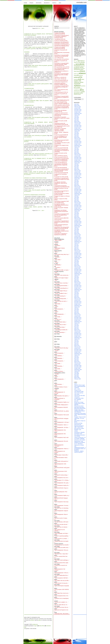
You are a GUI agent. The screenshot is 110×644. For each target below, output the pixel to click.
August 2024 (77, 131)
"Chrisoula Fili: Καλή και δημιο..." (61, 475)
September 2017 (78, 242)
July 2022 (76, 164)
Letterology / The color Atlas (79, 419)
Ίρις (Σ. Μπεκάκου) (78, 444)
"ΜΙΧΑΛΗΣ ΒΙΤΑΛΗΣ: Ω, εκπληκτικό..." (60, 399)
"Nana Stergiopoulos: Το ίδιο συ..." (62, 573)
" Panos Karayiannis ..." (59, 353)
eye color (76, 401)
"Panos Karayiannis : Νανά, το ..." (62, 425)
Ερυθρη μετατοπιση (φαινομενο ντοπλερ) (61, 225)
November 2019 (78, 207)
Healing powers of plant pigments (79, 404)
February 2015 (77, 283)
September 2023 (78, 145)
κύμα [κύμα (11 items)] (75, 75)
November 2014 (78, 287)
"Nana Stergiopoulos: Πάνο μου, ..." (61, 551)
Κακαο (57, 217)
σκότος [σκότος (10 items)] (79, 87)
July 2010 (76, 356)
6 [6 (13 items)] (74, 61)
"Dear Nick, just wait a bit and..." (61, 524)
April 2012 (77, 328)
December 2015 (78, 270)
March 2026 (77, 105)
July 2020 (76, 196)
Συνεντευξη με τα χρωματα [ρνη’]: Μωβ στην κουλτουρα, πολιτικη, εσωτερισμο (62, 170)
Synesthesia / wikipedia (79, 432)
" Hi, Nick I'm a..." (58, 319)
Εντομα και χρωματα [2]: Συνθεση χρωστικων (62, 194)
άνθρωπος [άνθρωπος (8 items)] (76, 63)
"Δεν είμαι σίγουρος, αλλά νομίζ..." (62, 522)
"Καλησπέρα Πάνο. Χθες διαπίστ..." (62, 614)
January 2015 (77, 284)
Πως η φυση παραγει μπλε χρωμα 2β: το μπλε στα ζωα (62, 101)
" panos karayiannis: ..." (59, 309)
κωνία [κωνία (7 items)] (78, 74)
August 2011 (77, 339)
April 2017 (77, 248)
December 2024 (78, 125)
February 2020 (77, 203)
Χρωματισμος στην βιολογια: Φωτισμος (60, 111)
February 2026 (77, 107)
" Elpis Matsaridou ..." (59, 358)
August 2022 (77, 163)
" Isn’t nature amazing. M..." (60, 296)
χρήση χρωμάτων (45, 84)
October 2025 (77, 112)
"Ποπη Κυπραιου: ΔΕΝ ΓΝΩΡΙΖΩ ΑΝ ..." (62, 590)
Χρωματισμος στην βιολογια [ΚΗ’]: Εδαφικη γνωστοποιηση (62, 228)
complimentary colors (79, 398)
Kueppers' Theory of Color (80, 417)
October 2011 (77, 336)
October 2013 (77, 304)
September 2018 (78, 226)
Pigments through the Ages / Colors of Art (79, 426)
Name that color (78, 425)
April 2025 (77, 120)
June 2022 (77, 165)
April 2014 (77, 296)
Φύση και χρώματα (43, 65)
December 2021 (78, 173)
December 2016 (78, 254)
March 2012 (77, 330)
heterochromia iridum (79, 406)
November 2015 (78, 271)
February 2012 (77, 331)
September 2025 (78, 113)
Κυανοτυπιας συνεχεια (61, 82)
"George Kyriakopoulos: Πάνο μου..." (61, 492)
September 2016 (78, 258)
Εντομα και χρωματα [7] (61, 92)
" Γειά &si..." (57, 351)
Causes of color (78, 390)
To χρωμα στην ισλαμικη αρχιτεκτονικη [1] (60, 48)
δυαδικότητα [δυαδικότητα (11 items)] (77, 68)
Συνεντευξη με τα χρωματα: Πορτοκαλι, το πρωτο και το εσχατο (62, 118)
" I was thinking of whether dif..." (61, 330)
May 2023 (76, 151)
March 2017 (77, 250)
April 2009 (77, 376)
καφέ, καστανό (35, 65)
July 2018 (76, 228)
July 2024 (76, 132)
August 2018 (77, 227)
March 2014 (77, 298)
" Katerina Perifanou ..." (59, 371)
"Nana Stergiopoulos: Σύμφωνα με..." (61, 511)
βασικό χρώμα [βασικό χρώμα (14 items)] (80, 67)
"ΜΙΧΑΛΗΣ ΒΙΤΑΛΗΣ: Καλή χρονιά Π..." (62, 468)
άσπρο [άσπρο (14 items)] (83, 62)
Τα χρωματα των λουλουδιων (61, 175)
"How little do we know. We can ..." (62, 607)
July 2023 (76, 148)
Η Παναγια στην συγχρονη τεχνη (61, 146)
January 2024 (77, 140)
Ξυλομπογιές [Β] (29, 88)
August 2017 (77, 243)
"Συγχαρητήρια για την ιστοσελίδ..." (62, 545)
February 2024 (77, 139)
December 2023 (78, 141)
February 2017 (77, 251)
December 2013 (78, 302)
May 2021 (76, 183)
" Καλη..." (56, 273)
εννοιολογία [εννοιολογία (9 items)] (82, 69)
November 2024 (78, 127)
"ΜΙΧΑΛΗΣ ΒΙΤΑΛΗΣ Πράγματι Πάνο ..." (61, 499)
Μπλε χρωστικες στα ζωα (61, 59)
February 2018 (77, 235)
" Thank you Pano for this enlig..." (62, 348)
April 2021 (77, 184)
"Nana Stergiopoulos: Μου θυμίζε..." (60, 434)
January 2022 (77, 172)
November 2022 (78, 159)
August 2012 (77, 323)
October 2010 (77, 352)
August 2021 (77, 179)
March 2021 (77, 185)
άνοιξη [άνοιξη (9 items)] (79, 63)
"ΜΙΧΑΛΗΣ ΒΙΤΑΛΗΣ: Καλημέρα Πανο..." (61, 419)
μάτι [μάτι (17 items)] (78, 75)
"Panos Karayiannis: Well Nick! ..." (62, 578)
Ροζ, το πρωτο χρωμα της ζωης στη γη (61, 90)
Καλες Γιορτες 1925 (60, 79)
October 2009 (77, 368)
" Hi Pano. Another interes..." (61, 322)
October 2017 (77, 240)
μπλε (33, 135)
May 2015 (76, 279)
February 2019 (77, 219)
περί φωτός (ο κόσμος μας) (79, 446)
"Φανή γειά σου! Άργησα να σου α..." (61, 610)
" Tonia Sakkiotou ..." (59, 356)
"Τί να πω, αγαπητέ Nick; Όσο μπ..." (61, 557)
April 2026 (77, 104)
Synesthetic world (78, 434)
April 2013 (77, 312)
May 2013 (76, 311)
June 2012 (77, 326)
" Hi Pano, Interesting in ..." (60, 332)
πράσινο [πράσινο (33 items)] (77, 86)
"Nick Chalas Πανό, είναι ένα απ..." (62, 593)
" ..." (55, 338)
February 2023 (77, 155)
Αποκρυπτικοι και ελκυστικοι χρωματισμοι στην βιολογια (62, 186)
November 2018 (78, 223)
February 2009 (77, 379)
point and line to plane (79, 428)
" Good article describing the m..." (62, 288)
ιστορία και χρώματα (38, 172)
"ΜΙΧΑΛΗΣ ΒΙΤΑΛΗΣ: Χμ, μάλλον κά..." (62, 412)
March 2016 (77, 266)
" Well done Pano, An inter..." (61, 325)
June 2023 (77, 149)
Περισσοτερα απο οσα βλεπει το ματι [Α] (61, 115)
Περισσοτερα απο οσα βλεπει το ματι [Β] (61, 72)
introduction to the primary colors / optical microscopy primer (80, 414)
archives (32, 620)
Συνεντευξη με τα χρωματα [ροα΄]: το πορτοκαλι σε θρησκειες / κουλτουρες (62, 37)
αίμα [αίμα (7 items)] (75, 64)
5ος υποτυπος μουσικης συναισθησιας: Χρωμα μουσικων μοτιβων (61, 205)
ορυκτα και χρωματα (37, 47)
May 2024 (76, 135)
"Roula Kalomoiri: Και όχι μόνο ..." (62, 583)
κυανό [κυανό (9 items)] (75, 74)
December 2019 (78, 205)
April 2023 (77, 152)
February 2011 (77, 347)
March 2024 (77, 137)
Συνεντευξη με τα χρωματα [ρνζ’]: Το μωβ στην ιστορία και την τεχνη (62, 179)
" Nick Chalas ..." (58, 364)
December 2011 (78, 334)
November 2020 (78, 191)
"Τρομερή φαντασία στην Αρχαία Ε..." (61, 542)
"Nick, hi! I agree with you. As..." (61, 605)
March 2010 (77, 362)
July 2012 (76, 324)
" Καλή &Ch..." (57, 257)
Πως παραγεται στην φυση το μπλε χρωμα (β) (62, 127)
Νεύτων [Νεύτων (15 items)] (82, 61)
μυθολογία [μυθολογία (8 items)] (76, 79)
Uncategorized (32, 101)
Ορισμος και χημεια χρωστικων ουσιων (35, 178)
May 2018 (76, 231)
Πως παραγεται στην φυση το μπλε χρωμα (62, 143)
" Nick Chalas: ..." (58, 304)
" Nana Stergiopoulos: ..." (60, 314)
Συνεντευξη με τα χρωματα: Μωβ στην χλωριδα (61, 202)
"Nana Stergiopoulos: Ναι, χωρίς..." (62, 483)
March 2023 (77, 153)
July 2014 (76, 292)
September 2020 (78, 193)
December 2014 (78, 286)
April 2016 (77, 264)
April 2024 (77, 136)
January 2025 (77, 124)
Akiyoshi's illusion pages (80, 385)
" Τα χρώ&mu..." (58, 267)
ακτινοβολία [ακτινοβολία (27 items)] (80, 64)
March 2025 (77, 121)
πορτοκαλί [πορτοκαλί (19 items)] (77, 84)
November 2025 (78, 111)
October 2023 (77, 144)
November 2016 (78, 255)
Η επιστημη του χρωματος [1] (61, 94)
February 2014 (77, 299)
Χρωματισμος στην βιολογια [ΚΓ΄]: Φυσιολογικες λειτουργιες (62, 43)
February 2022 (77, 171)
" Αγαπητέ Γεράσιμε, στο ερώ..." (61, 387)
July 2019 (76, 212)
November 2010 (78, 351)
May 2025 (76, 119)
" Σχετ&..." (57, 243)
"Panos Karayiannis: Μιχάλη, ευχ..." (62, 495)
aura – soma (77, 389)
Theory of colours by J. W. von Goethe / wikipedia (80, 438)
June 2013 (77, 310)
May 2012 (76, 327)
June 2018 (77, 230)
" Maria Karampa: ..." (59, 384)
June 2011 (77, 342)
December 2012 (78, 318)
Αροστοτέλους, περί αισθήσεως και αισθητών (80, 442)
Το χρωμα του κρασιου (61, 113)
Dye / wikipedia (78, 400)
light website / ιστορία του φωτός (80, 421)
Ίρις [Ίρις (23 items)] (79, 61)
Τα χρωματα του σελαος (61, 177)
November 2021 (78, 175)
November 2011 (78, 335)
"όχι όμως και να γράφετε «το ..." (61, 602)
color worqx (77, 394)
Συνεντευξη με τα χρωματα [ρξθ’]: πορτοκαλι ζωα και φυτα (62, 56)
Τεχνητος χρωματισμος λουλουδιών (35, 195)
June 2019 (77, 213)
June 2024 (77, 133)
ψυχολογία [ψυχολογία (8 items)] (76, 94)
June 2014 (77, 294)
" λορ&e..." (57, 306)
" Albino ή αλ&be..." (58, 240)
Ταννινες (27, 52)
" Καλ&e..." (57, 262)
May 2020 (76, 199)
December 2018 (78, 222)
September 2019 (78, 209)
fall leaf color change (79, 402)
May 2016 (76, 263)
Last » (43, 28)
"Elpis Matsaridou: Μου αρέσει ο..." (62, 396)
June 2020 (77, 197)
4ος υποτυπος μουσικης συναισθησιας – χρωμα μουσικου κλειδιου (61, 231)
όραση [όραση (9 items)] (79, 94)
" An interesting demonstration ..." (62, 286)
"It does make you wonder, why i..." (62, 547)
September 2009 (78, 370)
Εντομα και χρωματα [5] (61, 148)
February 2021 (77, 187)
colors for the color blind (80, 396)
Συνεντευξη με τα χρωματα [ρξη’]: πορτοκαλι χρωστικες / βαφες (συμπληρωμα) (62, 64)
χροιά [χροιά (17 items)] (83, 92)
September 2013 (78, 306)
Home (25, 3)
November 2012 (78, 319)
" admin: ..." (57, 377)
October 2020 (77, 192)
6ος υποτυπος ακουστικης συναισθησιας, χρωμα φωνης (61, 183)
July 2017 (76, 244)
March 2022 (77, 169)
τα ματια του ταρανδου (61, 41)
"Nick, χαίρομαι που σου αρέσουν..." (60, 530)
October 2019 (77, 208)
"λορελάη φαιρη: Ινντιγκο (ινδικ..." (61, 455)
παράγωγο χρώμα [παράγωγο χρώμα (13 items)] (79, 82)
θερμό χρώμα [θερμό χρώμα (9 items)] (77, 71)
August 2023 (77, 147)
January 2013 (77, 316)
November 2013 (78, 303)
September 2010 (78, 354)
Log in (35, 626)
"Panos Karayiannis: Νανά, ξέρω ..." (61, 502)
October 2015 (77, 272)
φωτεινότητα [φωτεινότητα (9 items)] (76, 92)
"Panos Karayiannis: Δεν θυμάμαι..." (60, 452)
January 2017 (77, 252)
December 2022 (78, 157)
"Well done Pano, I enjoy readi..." (61, 554)
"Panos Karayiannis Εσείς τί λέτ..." (62, 596)
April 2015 (77, 280)
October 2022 (77, 160)
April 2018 (77, 232)
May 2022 (76, 167)
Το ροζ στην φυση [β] (61, 162)
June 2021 (77, 181)
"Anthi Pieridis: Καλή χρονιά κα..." (62, 461)
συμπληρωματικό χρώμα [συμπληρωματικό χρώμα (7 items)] (78, 88)
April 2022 (77, 168)
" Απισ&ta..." (57, 374)
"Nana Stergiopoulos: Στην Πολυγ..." (60, 431)
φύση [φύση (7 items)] (80, 92)
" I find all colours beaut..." (60, 327)
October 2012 (77, 320)
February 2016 (77, 267)
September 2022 (78, 161)
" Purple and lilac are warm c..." (61, 301)
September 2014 (78, 290)
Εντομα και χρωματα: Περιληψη (61, 208)
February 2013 (77, 315)
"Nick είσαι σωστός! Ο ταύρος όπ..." (61, 519)
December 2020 (78, 189)
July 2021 (76, 180)
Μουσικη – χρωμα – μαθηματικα (61, 133)
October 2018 (77, 224)
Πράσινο (35, 207)
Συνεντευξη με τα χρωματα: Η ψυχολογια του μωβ (61, 234)
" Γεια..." (56, 280)
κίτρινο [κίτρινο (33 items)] (82, 71)
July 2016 (76, 260)
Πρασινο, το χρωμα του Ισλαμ (61, 199)
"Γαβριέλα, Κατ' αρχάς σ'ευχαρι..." (62, 278)
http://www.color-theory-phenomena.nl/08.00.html (80, 408)
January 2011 (77, 348)
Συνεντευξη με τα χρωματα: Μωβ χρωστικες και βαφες (61, 214)
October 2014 (77, 288)
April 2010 (77, 360)
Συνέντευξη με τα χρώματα (40, 135)
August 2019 (77, 211)
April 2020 (77, 200)
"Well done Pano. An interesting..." (62, 508)
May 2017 (76, 247)
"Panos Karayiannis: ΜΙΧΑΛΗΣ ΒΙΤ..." (61, 408)
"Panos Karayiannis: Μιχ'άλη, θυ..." (62, 485)
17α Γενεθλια (59, 58)
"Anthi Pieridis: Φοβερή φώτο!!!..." (62, 405)
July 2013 (76, 308)
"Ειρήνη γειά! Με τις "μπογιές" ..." (61, 539)
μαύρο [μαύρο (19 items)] (76, 77)
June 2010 (77, 358)
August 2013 (77, 307)
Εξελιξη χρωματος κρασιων (62, 105)
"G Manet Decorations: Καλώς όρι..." (61, 458)
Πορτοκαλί (44, 47)
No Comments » (46, 49)
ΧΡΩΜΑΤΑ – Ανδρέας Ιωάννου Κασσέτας (79, 452)
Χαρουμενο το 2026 (60, 77)
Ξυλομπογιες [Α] (29, 105)
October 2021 (77, 176)
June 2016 (77, 262)
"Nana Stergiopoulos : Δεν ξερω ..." (62, 427)
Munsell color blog (78, 423)
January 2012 (77, 332)
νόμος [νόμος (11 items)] (83, 79)
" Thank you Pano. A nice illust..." (61, 283)
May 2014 (76, 295)
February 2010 (77, 363)
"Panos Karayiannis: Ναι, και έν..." (62, 478)
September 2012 (78, 322)
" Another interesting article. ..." (61, 299)
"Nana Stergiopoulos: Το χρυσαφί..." (60, 393)
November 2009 (78, 367)
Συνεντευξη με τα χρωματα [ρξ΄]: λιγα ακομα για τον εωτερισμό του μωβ (62, 150)
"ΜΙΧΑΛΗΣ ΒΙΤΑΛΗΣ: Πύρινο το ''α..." (61, 489)
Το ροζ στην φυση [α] (61, 168)
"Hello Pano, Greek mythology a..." (62, 560)
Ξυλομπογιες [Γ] (29, 70)
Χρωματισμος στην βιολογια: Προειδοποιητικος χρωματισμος (61, 211)
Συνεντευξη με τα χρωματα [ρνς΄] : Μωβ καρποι (62, 191)
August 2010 (77, 355)
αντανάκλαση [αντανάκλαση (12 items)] (77, 66)
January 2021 (77, 188)
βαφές (30, 47)
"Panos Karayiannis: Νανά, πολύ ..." (61, 438)
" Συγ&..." (56, 390)
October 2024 (77, 128)
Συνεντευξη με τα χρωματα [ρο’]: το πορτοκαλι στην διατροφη (62, 45)
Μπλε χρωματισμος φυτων (62, 67)
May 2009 (76, 375)
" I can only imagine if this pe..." (61, 291)
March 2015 (77, 282)
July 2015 (76, 276)
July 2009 (76, 372)
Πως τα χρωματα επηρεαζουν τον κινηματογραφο (62, 69)
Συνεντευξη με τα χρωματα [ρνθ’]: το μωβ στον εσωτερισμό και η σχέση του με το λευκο (62, 160)
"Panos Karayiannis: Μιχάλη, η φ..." (62, 402)
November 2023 (78, 143)
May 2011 (76, 343)
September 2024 (78, 129)
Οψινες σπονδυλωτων (61, 156)
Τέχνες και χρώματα (36, 84)
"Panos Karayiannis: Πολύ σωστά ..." (62, 415)
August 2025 (77, 115)
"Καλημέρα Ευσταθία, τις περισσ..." (62, 270)
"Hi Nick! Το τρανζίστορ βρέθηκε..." (62, 536)
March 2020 (77, 201)
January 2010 (77, 364)
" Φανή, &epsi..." (58, 260)
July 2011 (76, 340)
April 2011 (77, 344)
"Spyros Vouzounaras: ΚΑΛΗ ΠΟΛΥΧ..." (61, 472)
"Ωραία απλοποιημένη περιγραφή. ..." (62, 586)
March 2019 (77, 217)
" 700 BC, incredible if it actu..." (61, 293)
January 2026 (77, 108)
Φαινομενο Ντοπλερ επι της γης (61, 189)
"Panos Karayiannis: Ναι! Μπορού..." (60, 570)
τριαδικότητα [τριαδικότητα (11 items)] (77, 90)
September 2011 (78, 338)
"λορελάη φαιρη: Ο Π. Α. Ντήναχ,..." (62, 480)
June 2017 (77, 246)
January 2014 (77, 300)
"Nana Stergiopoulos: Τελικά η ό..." (62, 449)
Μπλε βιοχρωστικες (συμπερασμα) (62, 53)
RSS (60, 3)
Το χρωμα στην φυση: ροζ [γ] (61, 154)
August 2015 (77, 275)
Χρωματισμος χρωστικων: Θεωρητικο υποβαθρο (61, 84)
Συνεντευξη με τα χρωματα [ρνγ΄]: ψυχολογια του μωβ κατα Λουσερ (62, 222)
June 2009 (77, 374)
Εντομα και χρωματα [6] (61, 135)
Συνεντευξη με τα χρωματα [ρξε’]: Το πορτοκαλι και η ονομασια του (61, 97)
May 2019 (76, 215)
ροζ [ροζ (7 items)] (76, 87)
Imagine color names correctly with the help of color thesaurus (80, 411)
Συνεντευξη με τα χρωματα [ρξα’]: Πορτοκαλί (62, 141)
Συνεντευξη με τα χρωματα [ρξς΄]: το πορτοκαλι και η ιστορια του (62, 87)
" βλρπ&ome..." (58, 246)
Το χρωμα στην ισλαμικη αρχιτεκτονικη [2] (60, 33)
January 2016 (77, 268)
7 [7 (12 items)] (75, 61)
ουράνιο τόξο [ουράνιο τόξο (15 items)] (78, 81)
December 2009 (78, 366)
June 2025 (77, 117)
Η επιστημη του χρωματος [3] (61, 50)
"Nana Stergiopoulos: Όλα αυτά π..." (61, 442)
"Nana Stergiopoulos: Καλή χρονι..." (60, 464)
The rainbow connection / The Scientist (80, 436)
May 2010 (76, 359)
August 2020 (77, 195)
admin (76, 384)
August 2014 (77, 291)
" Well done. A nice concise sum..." (62, 275)
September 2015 (78, 274)
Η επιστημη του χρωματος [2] (61, 61)
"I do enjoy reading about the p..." (62, 575)
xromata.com (82, 2)
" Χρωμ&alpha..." (58, 265)
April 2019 (77, 216)
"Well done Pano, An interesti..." (61, 527)
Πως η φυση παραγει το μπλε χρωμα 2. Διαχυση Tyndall (62, 103)
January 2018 (77, 236)
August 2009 (77, 371)
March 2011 (77, 346)
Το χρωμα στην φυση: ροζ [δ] (61, 121)
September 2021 (78, 177)
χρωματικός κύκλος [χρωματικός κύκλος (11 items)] (78, 93)
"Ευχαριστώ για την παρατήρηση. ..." (62, 599)
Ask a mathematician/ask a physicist (80, 387)
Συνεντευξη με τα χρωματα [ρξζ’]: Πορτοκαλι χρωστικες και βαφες (61, 75)
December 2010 (78, 350)
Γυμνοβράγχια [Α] (60, 39)
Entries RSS (41, 626)
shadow (76, 431)
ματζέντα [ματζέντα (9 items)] (81, 75)
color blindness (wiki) (79, 392)
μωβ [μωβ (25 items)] (80, 79)
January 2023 (77, 156)
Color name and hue (79, 393)
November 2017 (78, 239)
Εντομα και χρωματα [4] (61, 157)
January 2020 (77, 204)
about (40, 620)
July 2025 (76, 116)
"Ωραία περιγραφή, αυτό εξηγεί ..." (62, 533)
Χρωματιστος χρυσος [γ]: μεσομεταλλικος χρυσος (61, 124)
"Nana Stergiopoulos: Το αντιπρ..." (62, 505)
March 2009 (77, 378)
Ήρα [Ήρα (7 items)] (77, 61)
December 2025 (78, 109)
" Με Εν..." (57, 252)
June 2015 (77, 278)
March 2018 (77, 234)
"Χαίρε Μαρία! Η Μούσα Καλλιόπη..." (59, 249)
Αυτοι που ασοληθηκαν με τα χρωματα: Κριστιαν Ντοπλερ (61, 137)
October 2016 (77, 256)
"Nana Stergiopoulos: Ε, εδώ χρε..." (62, 422)
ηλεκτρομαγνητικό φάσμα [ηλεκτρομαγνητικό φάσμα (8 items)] (79, 70)
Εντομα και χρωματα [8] (61, 80)
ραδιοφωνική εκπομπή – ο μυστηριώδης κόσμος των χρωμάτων (80, 449)
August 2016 (77, 259)
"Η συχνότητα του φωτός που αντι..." (61, 566)
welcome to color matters (80, 440)
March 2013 (77, 314)
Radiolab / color (78, 430)
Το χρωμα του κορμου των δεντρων (62, 197)
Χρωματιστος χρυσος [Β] (61, 218)
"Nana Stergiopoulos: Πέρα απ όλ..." (61, 515)
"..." (55, 335)
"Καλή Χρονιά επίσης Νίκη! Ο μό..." (62, 254)
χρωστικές (33, 49)
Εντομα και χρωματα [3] (61, 173)
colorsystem (77, 397)
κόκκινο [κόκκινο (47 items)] (82, 73)
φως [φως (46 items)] (82, 90)
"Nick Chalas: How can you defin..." (62, 581)
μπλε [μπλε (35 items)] (80, 77)
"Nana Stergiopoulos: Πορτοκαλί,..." (59, 445)
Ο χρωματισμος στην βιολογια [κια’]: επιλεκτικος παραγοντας (61, 165)
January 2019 (77, 220)
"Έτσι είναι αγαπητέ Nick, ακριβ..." (62, 563)
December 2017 (78, 238)
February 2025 (77, 123)
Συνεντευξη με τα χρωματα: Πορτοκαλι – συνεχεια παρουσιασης (60, 130)
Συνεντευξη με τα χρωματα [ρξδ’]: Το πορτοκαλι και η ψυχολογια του (62, 108)
